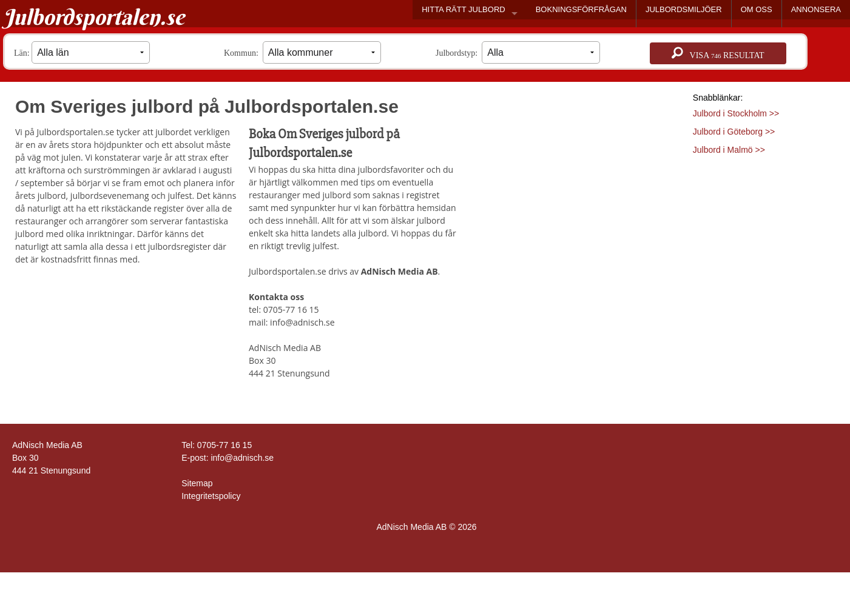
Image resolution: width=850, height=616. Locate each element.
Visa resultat (718, 53)
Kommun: (302, 52)
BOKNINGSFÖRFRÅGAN (581, 9)
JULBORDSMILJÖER (684, 9)
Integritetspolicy (211, 496)
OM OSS (757, 9)
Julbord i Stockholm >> (736, 113)
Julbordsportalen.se (94, 17)
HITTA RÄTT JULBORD (463, 9)
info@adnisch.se (242, 458)
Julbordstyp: (518, 52)
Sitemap (197, 483)
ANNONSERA (816, 9)
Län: (82, 52)
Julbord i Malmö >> (729, 150)
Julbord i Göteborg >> (734, 132)
